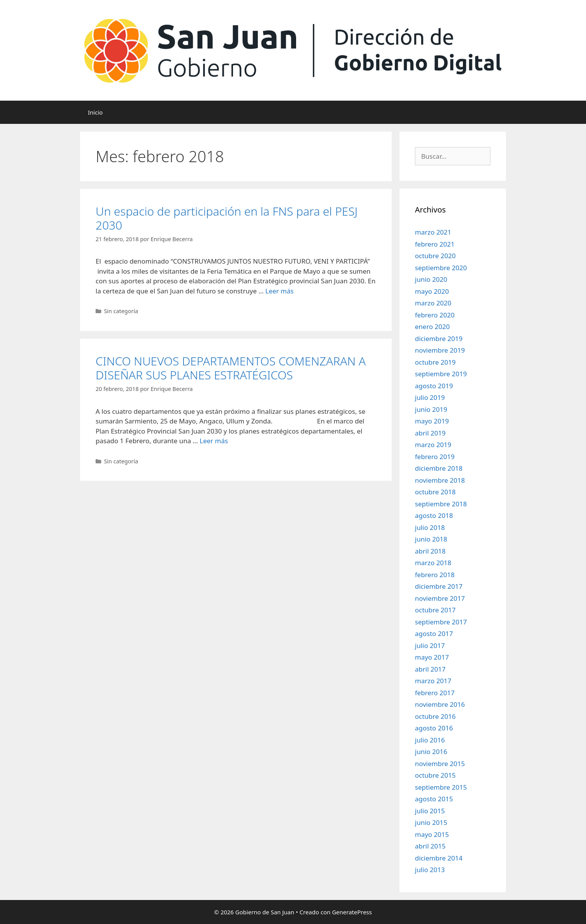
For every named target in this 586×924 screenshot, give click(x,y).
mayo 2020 (432, 291)
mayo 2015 (432, 834)
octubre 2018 (435, 492)
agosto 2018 (434, 515)
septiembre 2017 (441, 622)
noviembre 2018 (440, 480)
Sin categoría (121, 311)
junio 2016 (431, 752)
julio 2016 (430, 740)
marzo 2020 (433, 303)
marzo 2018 (433, 563)
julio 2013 (430, 870)
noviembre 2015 (440, 764)
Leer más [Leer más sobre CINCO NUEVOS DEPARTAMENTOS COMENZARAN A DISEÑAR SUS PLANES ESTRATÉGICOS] (214, 441)
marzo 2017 (433, 681)
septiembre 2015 (441, 787)
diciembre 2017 (439, 586)
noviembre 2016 (440, 704)
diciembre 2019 (439, 339)
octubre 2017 (435, 610)
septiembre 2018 (441, 504)
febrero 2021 (435, 244)
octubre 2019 (435, 362)
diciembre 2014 (439, 858)
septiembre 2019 (441, 374)
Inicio (95, 112)
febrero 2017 (435, 693)
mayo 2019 (432, 421)
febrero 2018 (435, 575)
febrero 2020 (435, 315)
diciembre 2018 (439, 468)
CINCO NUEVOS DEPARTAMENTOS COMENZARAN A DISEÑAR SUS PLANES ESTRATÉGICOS (231, 368)
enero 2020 (432, 327)
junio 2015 (431, 822)
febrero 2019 (435, 457)
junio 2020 (431, 279)
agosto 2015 (434, 799)
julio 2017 (430, 645)
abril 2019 (430, 433)
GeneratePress (352, 912)
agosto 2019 (434, 386)
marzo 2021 (433, 232)
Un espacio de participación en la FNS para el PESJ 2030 (227, 218)
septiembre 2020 (441, 268)
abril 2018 (430, 551)
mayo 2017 (432, 657)
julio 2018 (430, 527)
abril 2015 (430, 846)
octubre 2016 (435, 716)
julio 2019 (430, 397)
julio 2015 (430, 811)
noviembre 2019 (440, 350)
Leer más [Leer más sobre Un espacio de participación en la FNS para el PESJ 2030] (280, 291)
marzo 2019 (433, 445)
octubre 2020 (435, 256)
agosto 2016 (434, 728)
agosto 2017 (434, 633)
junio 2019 (431, 409)
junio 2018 (431, 539)
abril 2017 (430, 669)
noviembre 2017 (440, 598)
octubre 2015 (435, 775)
